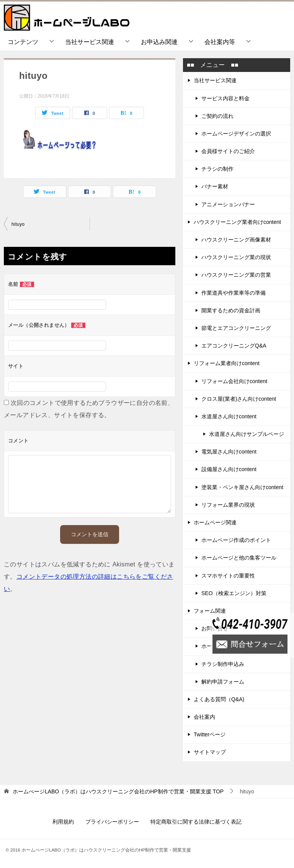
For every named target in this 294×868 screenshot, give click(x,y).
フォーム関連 (210, 611)
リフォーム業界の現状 (228, 505)
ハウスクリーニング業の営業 (236, 275)
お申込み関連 (159, 42)
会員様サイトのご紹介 (228, 151)
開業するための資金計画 (231, 310)
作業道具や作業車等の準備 (234, 293)
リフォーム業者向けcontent (227, 363)
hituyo (18, 224)
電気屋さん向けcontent (229, 452)
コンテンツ (23, 42)
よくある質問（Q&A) (219, 699)
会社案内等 (220, 42)
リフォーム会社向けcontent (234, 381)
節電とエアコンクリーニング (236, 328)
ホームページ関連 (215, 522)
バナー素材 (215, 186)
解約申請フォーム (223, 682)
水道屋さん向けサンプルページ (247, 434)
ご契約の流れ (217, 116)
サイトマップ (210, 752)
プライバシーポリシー (112, 822)
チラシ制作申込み (223, 664)
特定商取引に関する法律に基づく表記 (196, 822)
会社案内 (204, 717)
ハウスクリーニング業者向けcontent (237, 222)
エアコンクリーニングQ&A (234, 346)
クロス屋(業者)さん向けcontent (239, 399)
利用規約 (63, 822)
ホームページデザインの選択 (236, 134)
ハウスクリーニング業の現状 (236, 257)
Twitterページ (210, 734)
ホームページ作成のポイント (236, 540)
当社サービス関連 (90, 42)
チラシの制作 (217, 169)
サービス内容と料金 (225, 98)
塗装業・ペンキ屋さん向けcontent (242, 487)
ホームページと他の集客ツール (239, 558)
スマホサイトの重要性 (228, 576)
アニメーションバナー (228, 204)
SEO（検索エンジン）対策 (234, 593)
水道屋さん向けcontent (229, 416)
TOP (118, 791)
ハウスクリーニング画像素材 (236, 240)
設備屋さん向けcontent (229, 469)
